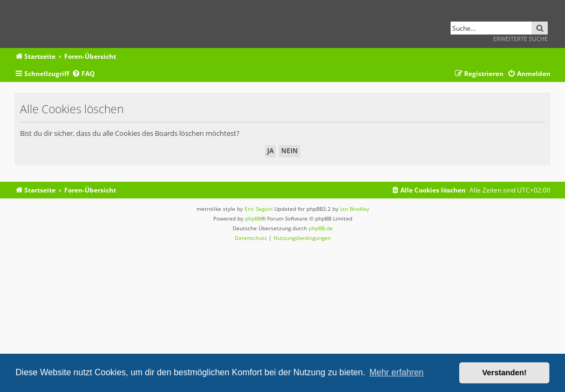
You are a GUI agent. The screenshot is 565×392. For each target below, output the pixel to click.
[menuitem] (83, 74)
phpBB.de (321, 228)
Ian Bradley (355, 209)
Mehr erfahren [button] (396, 372)
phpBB (253, 218)
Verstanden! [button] (505, 373)
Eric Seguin (258, 209)
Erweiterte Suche (520, 39)
